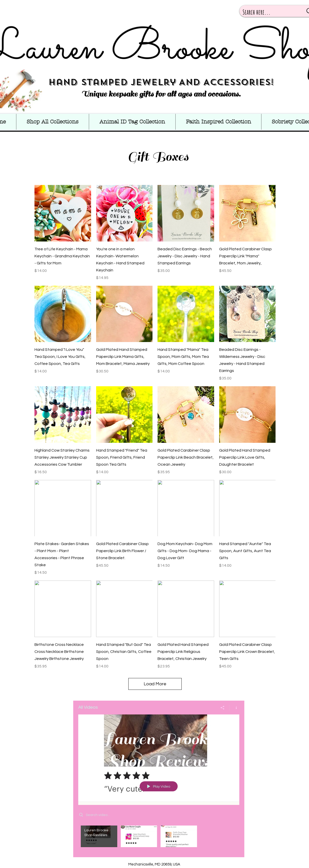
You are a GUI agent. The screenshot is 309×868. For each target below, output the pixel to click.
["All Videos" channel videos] (159, 838)
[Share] (223, 708)
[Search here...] (269, 12)
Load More (155, 684)
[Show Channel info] (234, 708)
